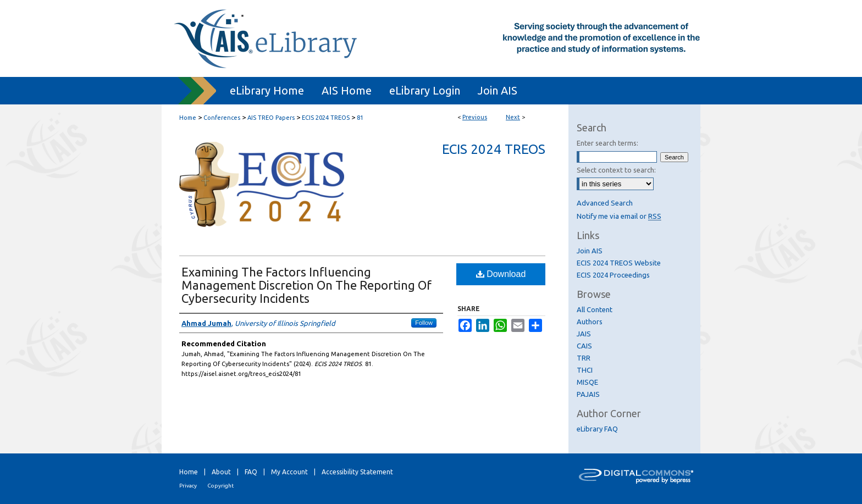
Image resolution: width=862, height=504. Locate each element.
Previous (475, 117)
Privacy (188, 486)
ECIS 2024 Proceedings (613, 275)
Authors (590, 322)
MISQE (587, 382)
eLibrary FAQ (597, 429)
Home (188, 118)
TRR (584, 358)
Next (513, 117)
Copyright (220, 486)
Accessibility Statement (357, 472)
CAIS (584, 346)
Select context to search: (616, 170)
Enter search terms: (607, 143)
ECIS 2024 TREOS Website (619, 263)
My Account (289, 472)
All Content (595, 309)
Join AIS (590, 251)
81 (360, 118)
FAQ (251, 472)
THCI (585, 370)
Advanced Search (605, 203)
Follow (424, 323)
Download (501, 274)
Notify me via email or (619, 216)
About (221, 472)
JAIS (584, 334)
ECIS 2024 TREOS (326, 118)
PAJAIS (588, 394)
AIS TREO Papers (271, 118)
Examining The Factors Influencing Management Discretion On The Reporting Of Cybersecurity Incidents (306, 285)
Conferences (222, 118)
